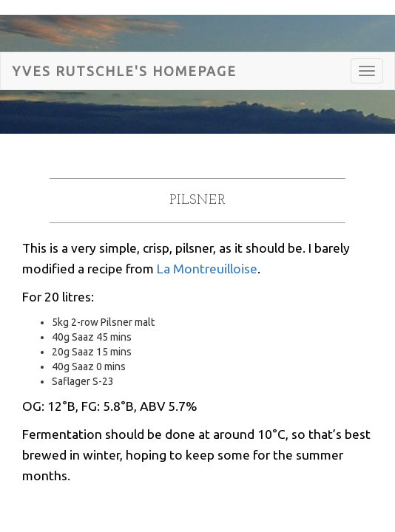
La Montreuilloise (207, 269)
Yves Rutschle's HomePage (124, 71)
